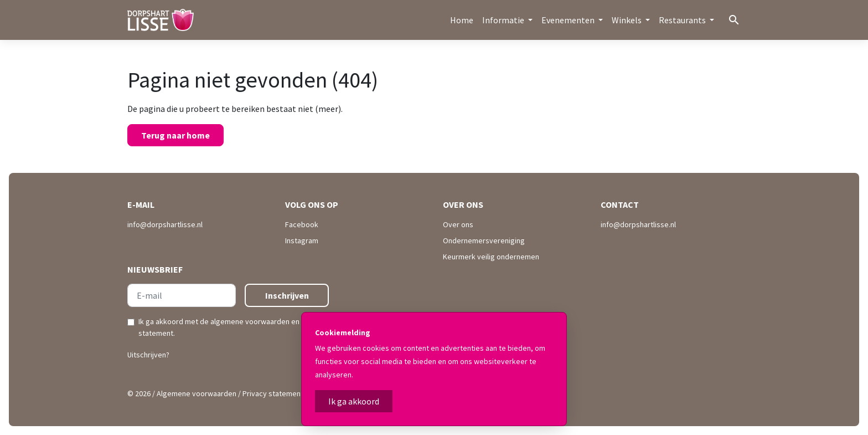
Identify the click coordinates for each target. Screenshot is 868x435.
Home (462, 20)
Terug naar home (175, 135)
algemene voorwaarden (250, 321)
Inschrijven (287, 295)
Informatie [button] (504, 20)
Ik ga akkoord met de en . (232, 327)
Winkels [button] (627, 20)
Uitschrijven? (148, 355)
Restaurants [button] (683, 20)
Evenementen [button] (569, 20)
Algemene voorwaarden (197, 393)
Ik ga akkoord (354, 401)
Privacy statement (273, 393)
